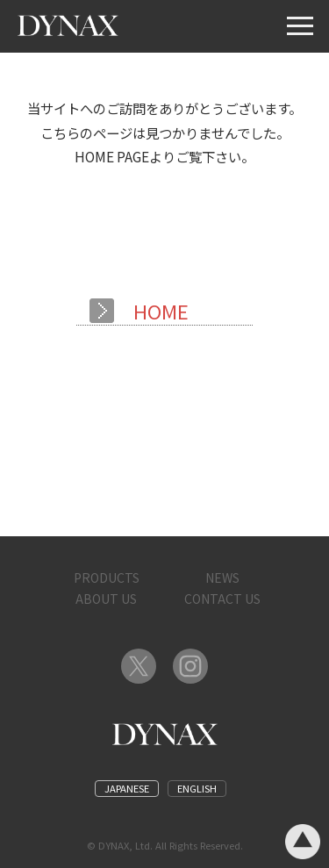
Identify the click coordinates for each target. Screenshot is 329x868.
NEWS (222, 577)
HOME (161, 311)
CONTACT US (222, 599)
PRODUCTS (107, 577)
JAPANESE (127, 788)
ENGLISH (197, 788)
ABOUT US (106, 599)
